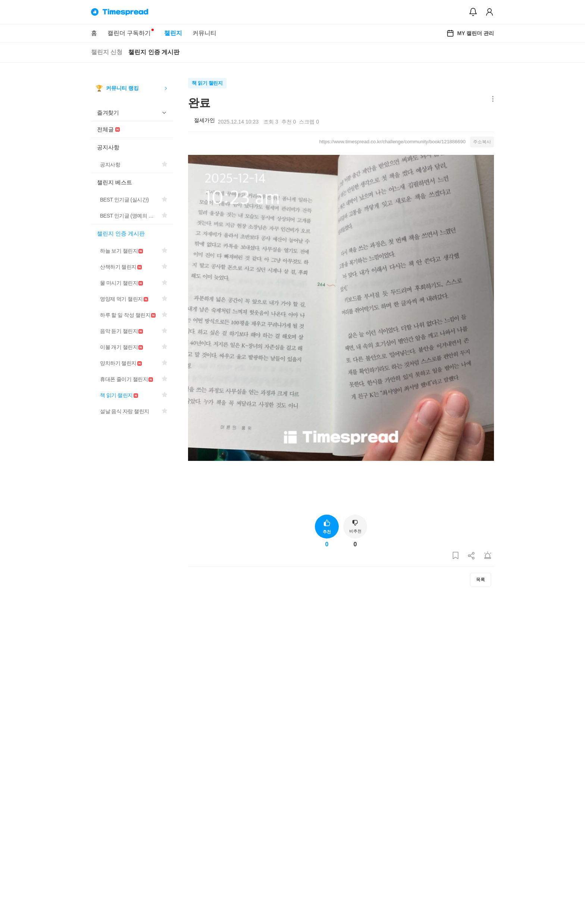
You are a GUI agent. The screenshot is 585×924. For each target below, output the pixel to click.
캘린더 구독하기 (129, 33)
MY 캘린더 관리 (470, 33)
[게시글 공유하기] (472, 556)
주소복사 (482, 142)
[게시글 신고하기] (488, 556)
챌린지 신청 (107, 52)
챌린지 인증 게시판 (154, 52)
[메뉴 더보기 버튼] (491, 99)
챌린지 (173, 33)
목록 (481, 580)
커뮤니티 (204, 33)
